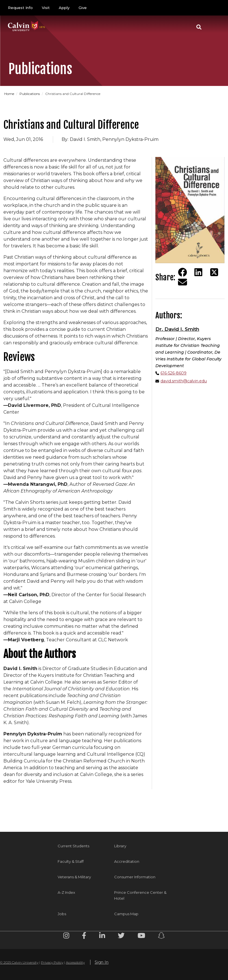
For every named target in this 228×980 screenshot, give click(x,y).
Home (9, 94)
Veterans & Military (74, 877)
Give (83, 8)
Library (120, 846)
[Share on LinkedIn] (198, 272)
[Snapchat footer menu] (161, 936)
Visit (46, 8)
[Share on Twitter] (214, 272)
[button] (199, 27)
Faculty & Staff (71, 861)
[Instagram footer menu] (66, 936)
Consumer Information (135, 877)
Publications (30, 94)
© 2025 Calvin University (19, 962)
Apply (64, 8)
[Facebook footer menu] (84, 936)
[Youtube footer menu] (141, 936)
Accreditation (127, 861)
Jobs (62, 914)
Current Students (73, 846)
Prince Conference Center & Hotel (140, 895)
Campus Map (126, 914)
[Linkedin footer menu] (102, 936)
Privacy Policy (52, 962)
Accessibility (75, 962)
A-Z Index (66, 892)
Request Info (20, 8)
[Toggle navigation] (214, 27)
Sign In (102, 962)
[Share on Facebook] (183, 272)
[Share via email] (183, 282)
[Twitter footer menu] (121, 936)
